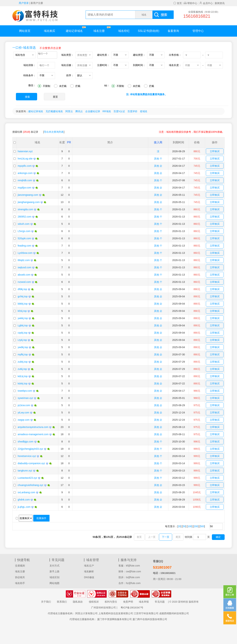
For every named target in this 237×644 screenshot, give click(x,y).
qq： (107, 85)
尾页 (178, 537)
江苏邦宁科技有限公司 (146, 613)
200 (196, 526)
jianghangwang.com (29, 202)
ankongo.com (25, 173)
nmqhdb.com (25, 180)
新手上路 (54, 571)
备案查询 (173, 31)
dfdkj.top (22, 289)
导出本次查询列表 (54, 132)
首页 (178, 3)
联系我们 (62, 602)
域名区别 (54, 577)
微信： (32, 85)
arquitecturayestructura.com (33, 427)
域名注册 (102, 29)
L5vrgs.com (24, 231)
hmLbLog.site (25, 159)
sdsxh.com (24, 224)
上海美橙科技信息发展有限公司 (116, 613)
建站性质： (103, 55)
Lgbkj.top (23, 325)
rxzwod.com (24, 282)
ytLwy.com (23, 413)
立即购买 (215, 151)
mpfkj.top (23, 354)
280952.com (24, 217)
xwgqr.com (24, 420)
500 (202, 526)
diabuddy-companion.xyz (31, 463)
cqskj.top (23, 333)
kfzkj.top (22, 311)
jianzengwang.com (28, 195)
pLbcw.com (24, 405)
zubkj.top (23, 362)
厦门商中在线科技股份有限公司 (150, 619)
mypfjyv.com (24, 188)
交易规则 (20, 566)
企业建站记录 (93, 111)
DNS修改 (89, 577)
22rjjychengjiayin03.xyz (30, 449)
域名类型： (67, 55)
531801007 (162, 567)
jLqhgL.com (24, 507)
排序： (70, 75)
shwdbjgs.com (26, 442)
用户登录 (24, 3)
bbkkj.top (23, 304)
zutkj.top (22, 369)
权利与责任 (111, 602)
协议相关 (20, 577)
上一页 (152, 537)
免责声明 (128, 602)
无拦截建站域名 (54, 111)
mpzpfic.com (25, 166)
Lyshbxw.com (25, 253)
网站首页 (25, 31)
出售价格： (175, 55)
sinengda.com (25, 209)
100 (190, 526)
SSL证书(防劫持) (149, 31)
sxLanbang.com (26, 492)
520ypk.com (24, 238)
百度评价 (132, 111)
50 (184, 526)
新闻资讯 (220, 3)
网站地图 (54, 583)
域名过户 (89, 566)
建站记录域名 (76, 29)
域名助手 (20, 583)
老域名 (144, 111)
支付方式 (54, 566)
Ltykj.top (22, 340)
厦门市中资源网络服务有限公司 (114, 619)
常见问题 (160, 602)
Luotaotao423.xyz (28, 478)
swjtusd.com (24, 267)
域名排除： (30, 65)
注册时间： (103, 65)
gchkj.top (23, 296)
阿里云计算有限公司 (86, 613)
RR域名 (107, 111)
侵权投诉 (94, 602)
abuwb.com (24, 275)
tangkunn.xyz (25, 471)
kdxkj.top (23, 383)
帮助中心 (190, 3)
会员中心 (206, 3)
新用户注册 (37, 3)
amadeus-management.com (33, 434)
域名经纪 (124, 31)
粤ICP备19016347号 (132, 608)
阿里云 (69, 111)
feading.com (24, 246)
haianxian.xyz (25, 151)
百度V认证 (119, 111)
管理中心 (198, 31)
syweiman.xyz (25, 398)
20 (180, 526)
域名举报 (144, 602)
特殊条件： (30, 75)
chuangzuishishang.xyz (31, 485)
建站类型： (139, 55)
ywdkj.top (23, 347)
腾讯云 (79, 111)
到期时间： (139, 65)
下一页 (166, 537)
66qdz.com (24, 260)
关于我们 (46, 602)
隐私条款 (78, 602)
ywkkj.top (23, 318)
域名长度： (175, 65)
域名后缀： (67, 65)
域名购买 (50, 31)
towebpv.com (25, 391)
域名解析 (89, 571)
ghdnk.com (24, 500)
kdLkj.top (23, 376)
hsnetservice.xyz (27, 456)
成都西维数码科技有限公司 (174, 613)
